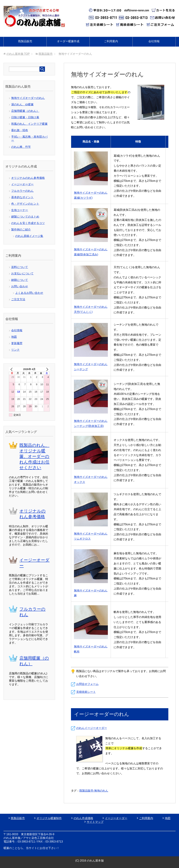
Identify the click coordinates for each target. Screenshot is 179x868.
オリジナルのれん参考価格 (28, 178)
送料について (20, 267)
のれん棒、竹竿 (21, 147)
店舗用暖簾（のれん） (25, 111)
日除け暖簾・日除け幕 (25, 117)
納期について (20, 280)
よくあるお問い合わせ (29, 293)
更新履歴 (17, 343)
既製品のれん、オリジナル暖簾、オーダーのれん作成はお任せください (34, 456)
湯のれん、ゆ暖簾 (22, 104)
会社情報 (154, 41)
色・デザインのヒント (25, 204)
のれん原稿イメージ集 (29, 236)
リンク (15, 350)
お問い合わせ (20, 286)
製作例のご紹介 (21, 230)
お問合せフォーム (87, 684)
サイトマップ (95, 822)
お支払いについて (22, 273)
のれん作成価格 (83, 818)
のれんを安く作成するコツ (28, 223)
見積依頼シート (86, 692)
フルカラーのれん (22, 191)
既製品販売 (25, 41)
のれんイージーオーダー (92, 728)
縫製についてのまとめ (25, 217)
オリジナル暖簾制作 (49, 818)
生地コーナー (20, 210)
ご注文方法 (18, 299)
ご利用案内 (111, 41)
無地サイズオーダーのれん (28, 98)
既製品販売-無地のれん (94, 791)
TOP (18, 54)
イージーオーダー (22, 184)
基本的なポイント (22, 197)
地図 (14, 337)
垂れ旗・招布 (20, 130)
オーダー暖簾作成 (68, 41)
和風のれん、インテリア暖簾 (29, 124)
